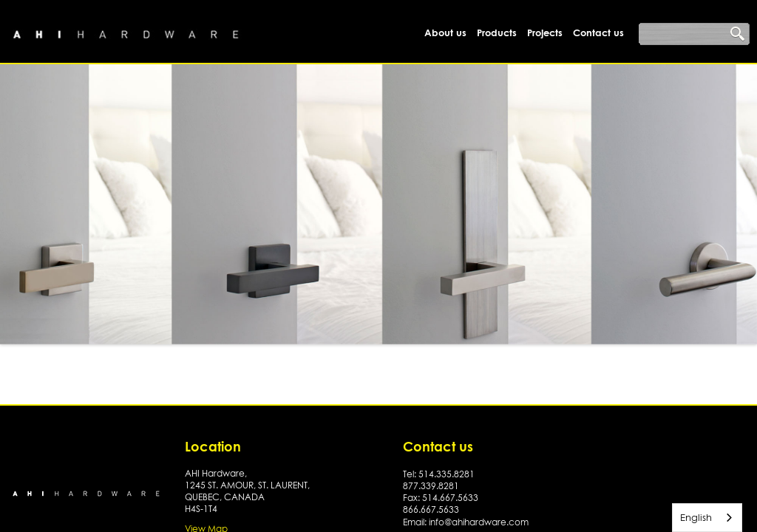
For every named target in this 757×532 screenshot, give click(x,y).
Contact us (598, 33)
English (696, 517)
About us (445, 33)
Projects (545, 33)
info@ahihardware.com (479, 522)
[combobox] (707, 518)
